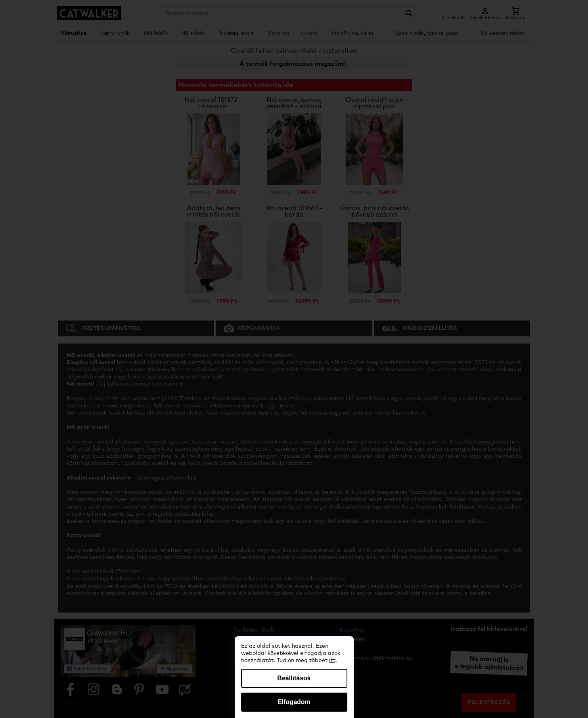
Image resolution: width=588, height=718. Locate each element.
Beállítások (294, 678)
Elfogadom (294, 702)
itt (332, 660)
